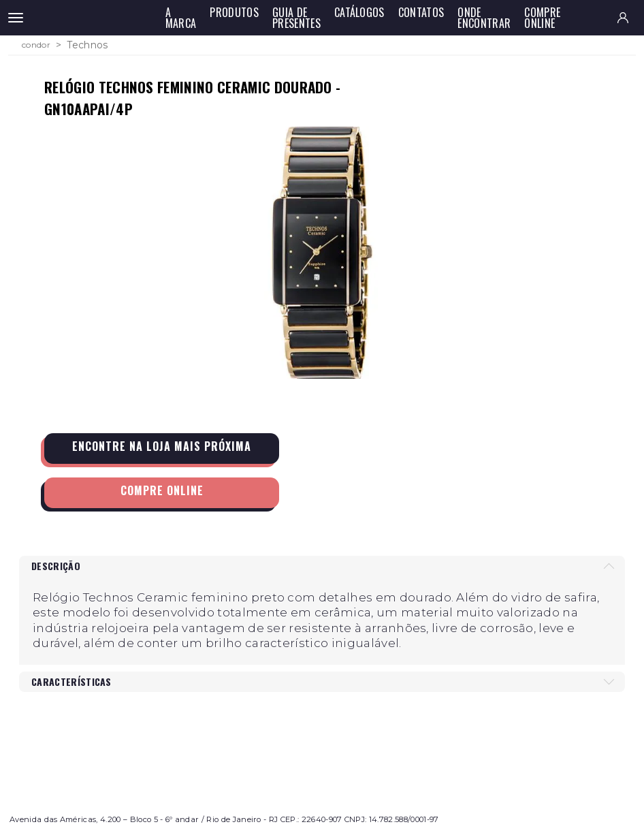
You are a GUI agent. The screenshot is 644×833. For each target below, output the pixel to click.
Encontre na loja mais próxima (162, 446)
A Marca (181, 18)
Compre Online (542, 18)
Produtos (234, 12)
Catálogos (359, 12)
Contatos (421, 12)
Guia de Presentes (296, 18)
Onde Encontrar (484, 18)
